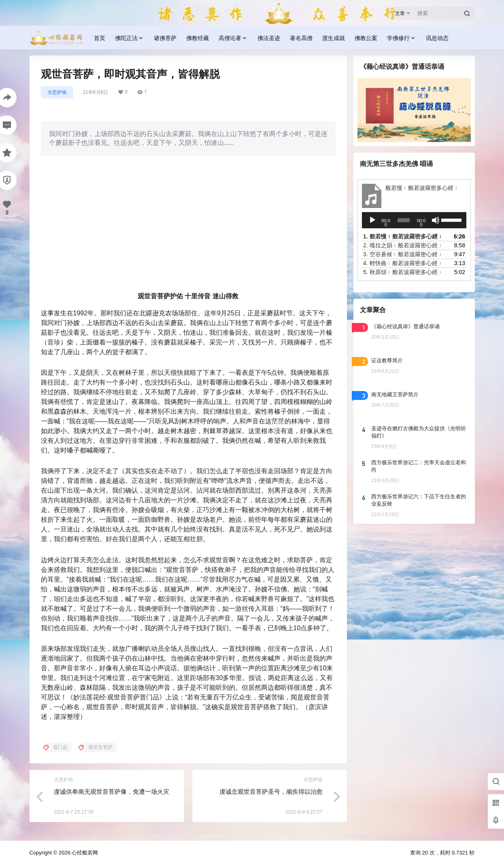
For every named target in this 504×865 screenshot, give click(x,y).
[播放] (372, 220)
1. (403, 236)
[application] (414, 220)
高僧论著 (233, 38)
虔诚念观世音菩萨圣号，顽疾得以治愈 (271, 792)
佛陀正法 (130, 38)
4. (403, 263)
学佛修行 (402, 38)
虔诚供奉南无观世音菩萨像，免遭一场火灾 (112, 792)
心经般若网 (84, 853)
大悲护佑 (57, 92)
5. (403, 272)
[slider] (403, 220)
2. (403, 245)
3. (403, 254)
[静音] (435, 220)
